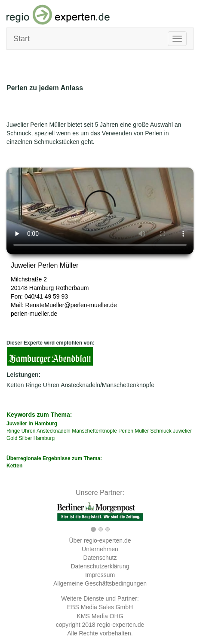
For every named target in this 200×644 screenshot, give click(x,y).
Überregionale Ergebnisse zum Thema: (100, 462)
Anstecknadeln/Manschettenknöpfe (108, 385)
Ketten (15, 385)
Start (22, 39)
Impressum (100, 575)
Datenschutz (100, 558)
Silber (26, 438)
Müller (142, 431)
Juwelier (182, 431)
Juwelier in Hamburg (32, 424)
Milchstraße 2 (29, 279)
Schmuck (161, 431)
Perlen (126, 431)
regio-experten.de (120, 625)
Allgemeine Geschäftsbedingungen (100, 583)
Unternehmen (100, 549)
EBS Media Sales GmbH (100, 607)
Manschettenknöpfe (94, 431)
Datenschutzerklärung (100, 566)
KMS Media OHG (100, 616)
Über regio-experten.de (100, 540)
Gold (12, 438)
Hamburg (42, 288)
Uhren (51, 385)
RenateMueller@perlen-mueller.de (71, 305)
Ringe (33, 385)
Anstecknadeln (54, 431)
